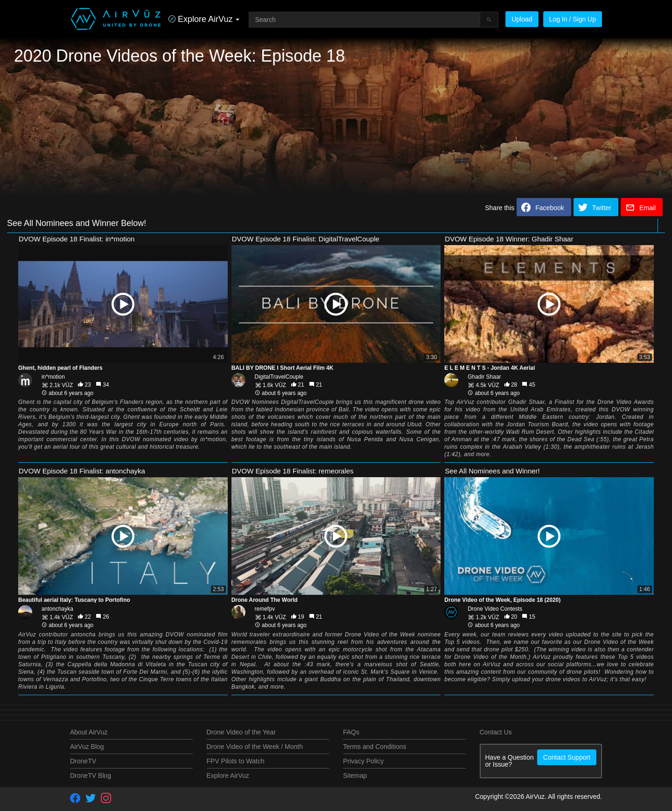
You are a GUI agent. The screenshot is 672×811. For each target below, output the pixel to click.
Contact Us (496, 732)
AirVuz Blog (87, 747)
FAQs (351, 732)
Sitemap (355, 776)
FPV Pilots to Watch (236, 761)
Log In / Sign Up (573, 19)
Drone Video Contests (495, 609)
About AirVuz (89, 732)
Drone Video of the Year (241, 732)
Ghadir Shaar (484, 377)
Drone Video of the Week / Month (255, 747)
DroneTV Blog (91, 776)
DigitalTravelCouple (279, 377)
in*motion (53, 377)
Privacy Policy (363, 761)
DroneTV (83, 761)
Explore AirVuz (228, 776)
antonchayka (57, 609)
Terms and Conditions (374, 747)
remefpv (265, 609)
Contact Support (567, 757)
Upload (522, 19)
